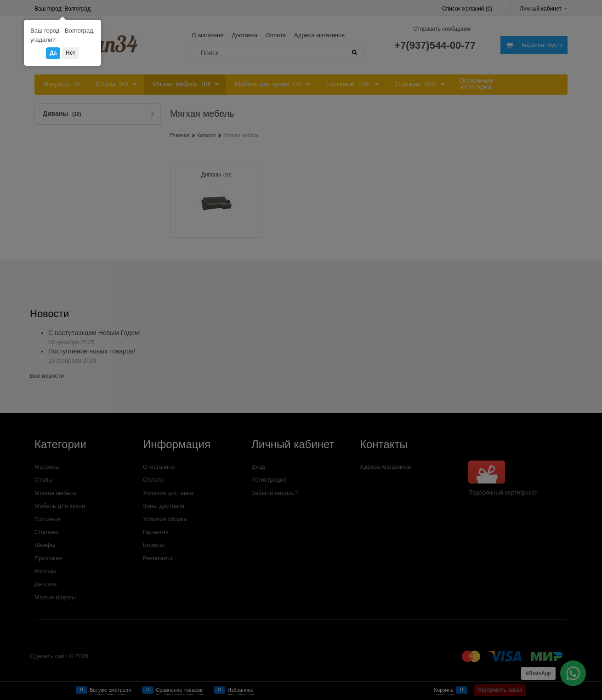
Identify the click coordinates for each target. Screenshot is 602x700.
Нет (71, 53)
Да (53, 53)
